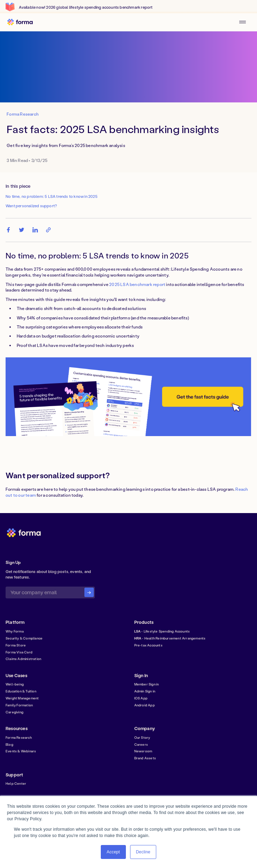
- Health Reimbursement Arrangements (170, 638)
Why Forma (15, 631)
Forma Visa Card (19, 652)
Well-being (15, 684)
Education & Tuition (21, 691)
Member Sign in (147, 684)
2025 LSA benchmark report (137, 284)
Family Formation (19, 705)
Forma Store (16, 645)
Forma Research (19, 737)
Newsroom (143, 751)
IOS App (141, 698)
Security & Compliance (24, 638)
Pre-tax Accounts (148, 645)
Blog (9, 744)
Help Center (16, 783)
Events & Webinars (21, 751)
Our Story (142, 737)
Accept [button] (113, 852)
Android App (145, 705)
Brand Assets (145, 758)
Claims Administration (23, 659)
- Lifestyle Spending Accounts (162, 631)
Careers (141, 744)
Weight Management (22, 698)
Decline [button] (143, 852)
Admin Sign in (145, 691)
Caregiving (14, 712)
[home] (22, 22)
